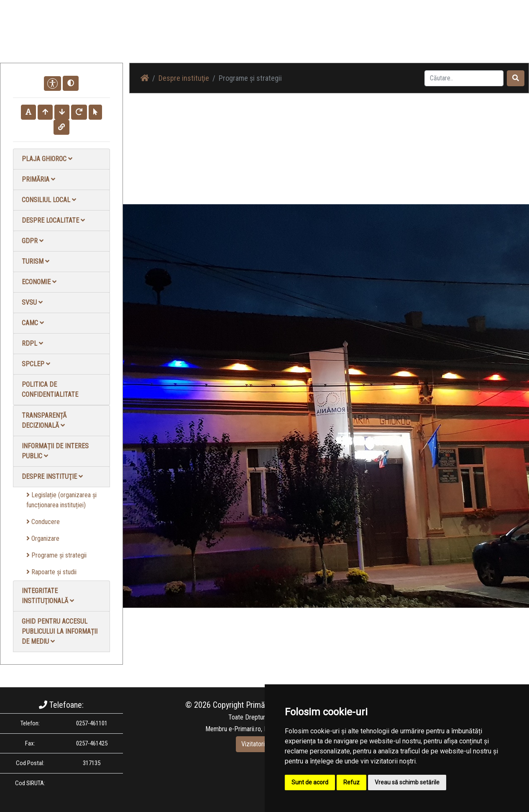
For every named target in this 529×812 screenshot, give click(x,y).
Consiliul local (49, 200)
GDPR (33, 241)
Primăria (38, 179)
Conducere (43, 522)
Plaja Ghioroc (47, 159)
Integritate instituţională (48, 596)
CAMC (33, 323)
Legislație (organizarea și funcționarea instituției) (61, 500)
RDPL (32, 343)
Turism (36, 261)
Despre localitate (53, 220)
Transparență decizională (44, 420)
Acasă (263, 37)
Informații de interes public (55, 451)
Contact (427, 37)
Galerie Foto (345, 37)
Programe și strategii (56, 555)
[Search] (464, 78)
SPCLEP (36, 364)
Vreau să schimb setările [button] (407, 782)
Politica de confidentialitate (50, 389)
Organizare (43, 538)
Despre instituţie (52, 477)
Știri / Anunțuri (300, 37)
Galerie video (389, 37)
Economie (39, 282)
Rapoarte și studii (51, 572)
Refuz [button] (351, 782)
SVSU (32, 302)
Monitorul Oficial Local (477, 37)
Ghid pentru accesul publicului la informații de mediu (60, 631)
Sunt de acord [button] (310, 782)
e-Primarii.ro (245, 729)
